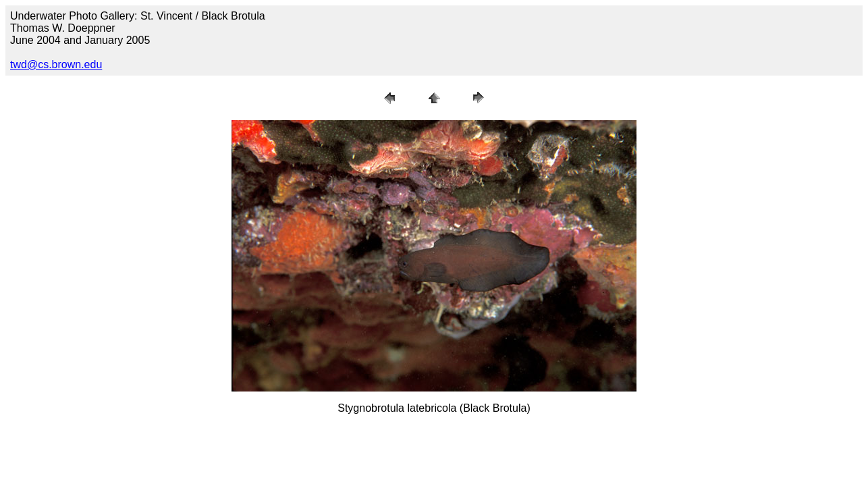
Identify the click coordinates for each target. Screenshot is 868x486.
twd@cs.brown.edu (56, 64)
